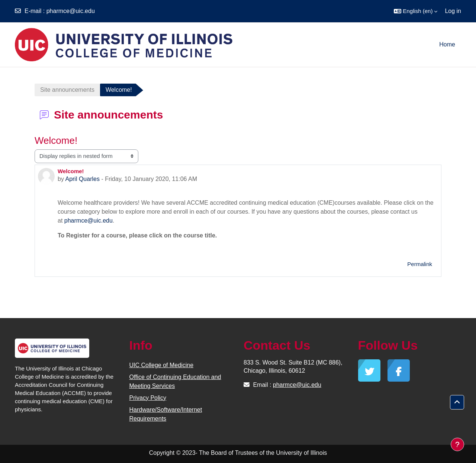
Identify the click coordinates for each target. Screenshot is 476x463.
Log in (453, 11)
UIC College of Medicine (162, 365)
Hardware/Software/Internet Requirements (166, 414)
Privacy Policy (148, 398)
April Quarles (82, 179)
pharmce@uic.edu (71, 11)
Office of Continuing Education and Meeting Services (175, 381)
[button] (416, 11)
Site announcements (67, 90)
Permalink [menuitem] (420, 264)
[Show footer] (457, 444)
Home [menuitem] (447, 44)
